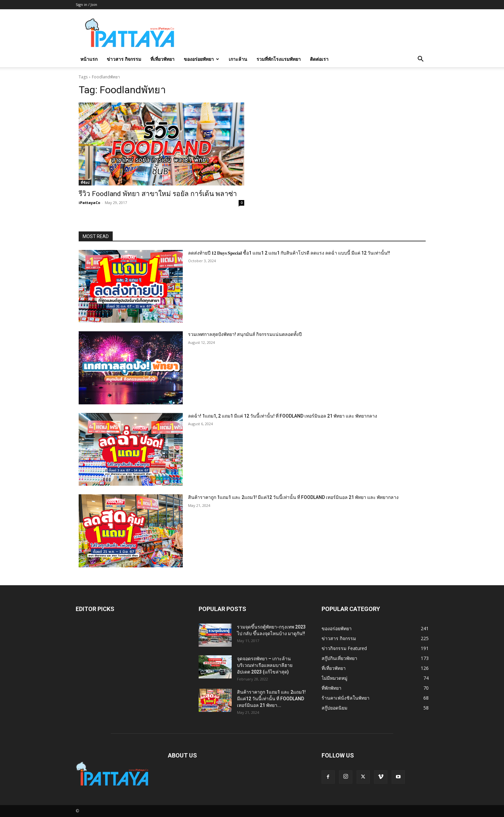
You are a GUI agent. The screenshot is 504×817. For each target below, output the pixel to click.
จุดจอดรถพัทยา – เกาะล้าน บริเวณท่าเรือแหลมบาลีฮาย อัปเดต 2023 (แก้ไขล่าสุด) (265, 665)
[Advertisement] (308, 33)
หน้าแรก (89, 59)
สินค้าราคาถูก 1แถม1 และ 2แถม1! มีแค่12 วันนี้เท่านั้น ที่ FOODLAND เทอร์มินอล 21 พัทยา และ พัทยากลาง (293, 497)
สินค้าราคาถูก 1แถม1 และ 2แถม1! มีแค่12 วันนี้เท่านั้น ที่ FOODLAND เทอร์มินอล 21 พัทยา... (271, 699)
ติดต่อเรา (319, 59)
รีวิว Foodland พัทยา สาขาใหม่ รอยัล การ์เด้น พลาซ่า (158, 194)
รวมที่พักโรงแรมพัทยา (279, 59)
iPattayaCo (89, 203)
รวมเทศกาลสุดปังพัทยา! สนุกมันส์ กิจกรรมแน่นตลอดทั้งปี (245, 334)
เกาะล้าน (238, 59)
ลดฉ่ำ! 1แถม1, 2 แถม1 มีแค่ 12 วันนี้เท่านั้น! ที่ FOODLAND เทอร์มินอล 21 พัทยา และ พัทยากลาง (283, 416)
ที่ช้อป (85, 183)
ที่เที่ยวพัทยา (162, 59)
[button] (421, 60)
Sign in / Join (86, 4)
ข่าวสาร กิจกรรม (124, 59)
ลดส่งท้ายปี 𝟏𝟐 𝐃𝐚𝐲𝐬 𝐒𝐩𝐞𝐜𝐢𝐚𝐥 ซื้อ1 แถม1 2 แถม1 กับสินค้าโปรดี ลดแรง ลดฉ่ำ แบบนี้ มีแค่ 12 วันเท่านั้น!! (289, 253)
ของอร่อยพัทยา (201, 59)
